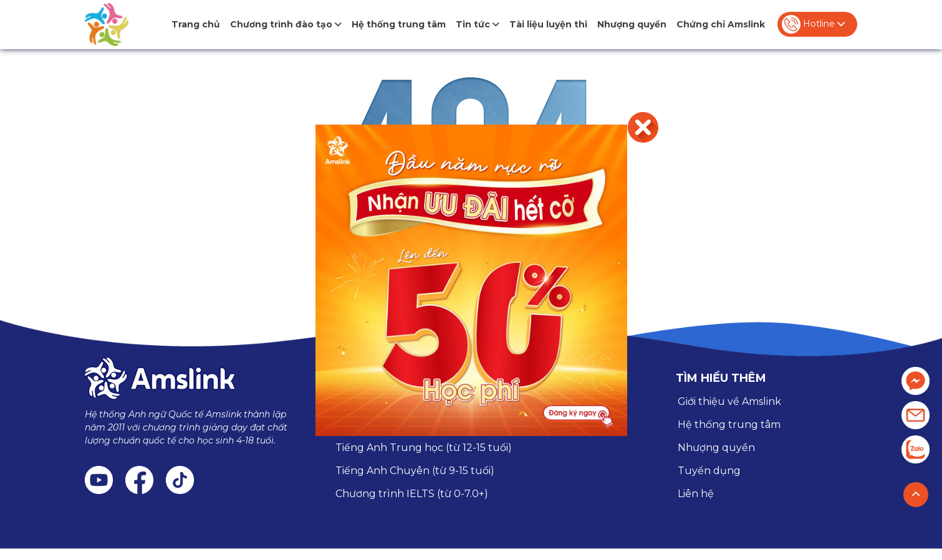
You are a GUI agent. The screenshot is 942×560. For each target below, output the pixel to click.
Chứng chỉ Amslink (721, 24)
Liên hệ (696, 494)
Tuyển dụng (709, 471)
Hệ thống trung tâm (399, 24)
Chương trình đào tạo (286, 24)
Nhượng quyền (632, 24)
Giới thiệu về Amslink (729, 401)
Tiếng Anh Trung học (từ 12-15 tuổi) (424, 448)
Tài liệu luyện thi (548, 24)
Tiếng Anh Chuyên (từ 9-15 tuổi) (415, 471)
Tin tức (478, 24)
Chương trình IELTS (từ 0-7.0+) (412, 494)
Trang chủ (196, 24)
